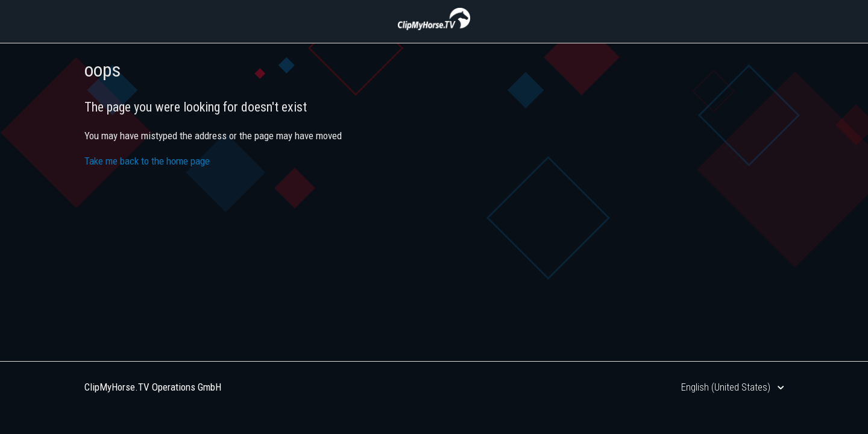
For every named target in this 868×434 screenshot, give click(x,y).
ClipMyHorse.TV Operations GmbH (153, 387)
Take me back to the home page (147, 161)
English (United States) (727, 387)
